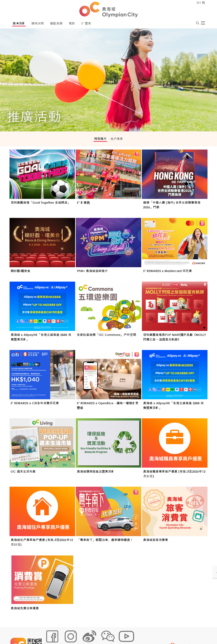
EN (199, 3)
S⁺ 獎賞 (86, 24)
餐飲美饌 (56, 24)
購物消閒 (38, 24)
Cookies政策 (62, 634)
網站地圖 (49, 634)
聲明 (109, 634)
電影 (72, 24)
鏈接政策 (76, 634)
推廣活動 (19, 24)
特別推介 (98, 140)
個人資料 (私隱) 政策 (93, 634)
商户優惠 (119, 140)
